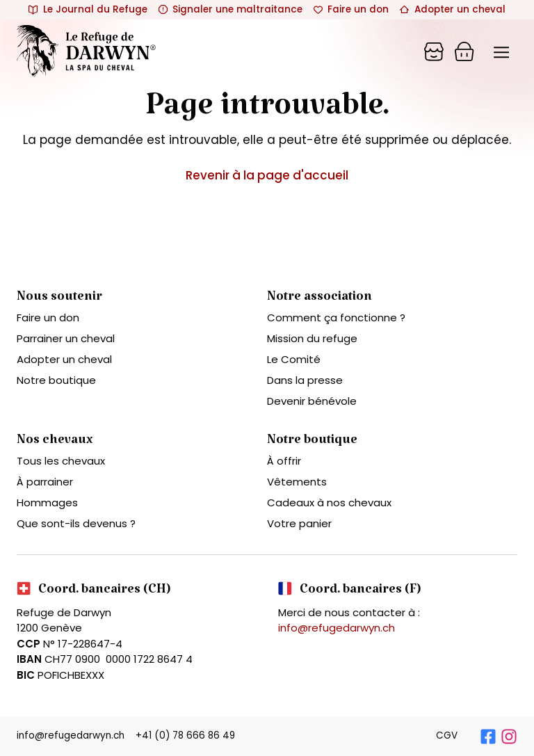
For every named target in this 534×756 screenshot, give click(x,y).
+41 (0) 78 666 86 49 (185, 735)
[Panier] (434, 51)
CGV (447, 735)
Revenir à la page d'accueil (267, 175)
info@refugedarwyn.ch (337, 628)
